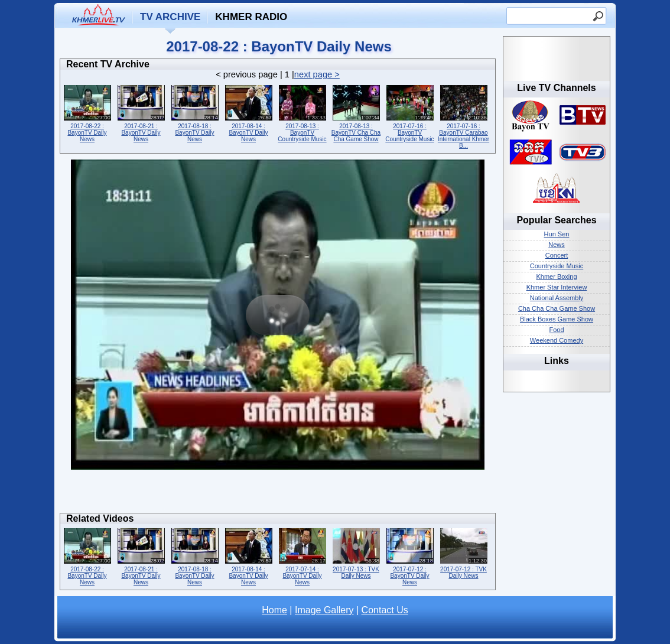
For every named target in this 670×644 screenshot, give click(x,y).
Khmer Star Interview (557, 287)
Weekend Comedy (557, 340)
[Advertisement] (278, 495)
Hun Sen (557, 234)
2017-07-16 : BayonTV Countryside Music (410, 113)
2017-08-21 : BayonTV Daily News (141, 113)
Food (556, 330)
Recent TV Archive (108, 64)
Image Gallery (324, 610)
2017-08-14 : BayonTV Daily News (248, 113)
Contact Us (385, 610)
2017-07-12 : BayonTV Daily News (410, 556)
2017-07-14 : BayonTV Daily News (302, 556)
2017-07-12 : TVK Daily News (464, 552)
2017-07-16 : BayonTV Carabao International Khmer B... (464, 116)
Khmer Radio (251, 17)
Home (274, 610)
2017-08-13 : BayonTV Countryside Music (302, 113)
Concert (557, 255)
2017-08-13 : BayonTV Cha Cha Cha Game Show (356, 113)
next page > (317, 74)
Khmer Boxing (556, 277)
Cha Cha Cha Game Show (557, 308)
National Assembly (557, 298)
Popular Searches (556, 220)
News (557, 245)
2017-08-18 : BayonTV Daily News (195, 113)
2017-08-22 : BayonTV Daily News (87, 113)
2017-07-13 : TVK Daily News (356, 552)
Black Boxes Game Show (557, 319)
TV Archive (170, 17)
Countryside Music (557, 266)
